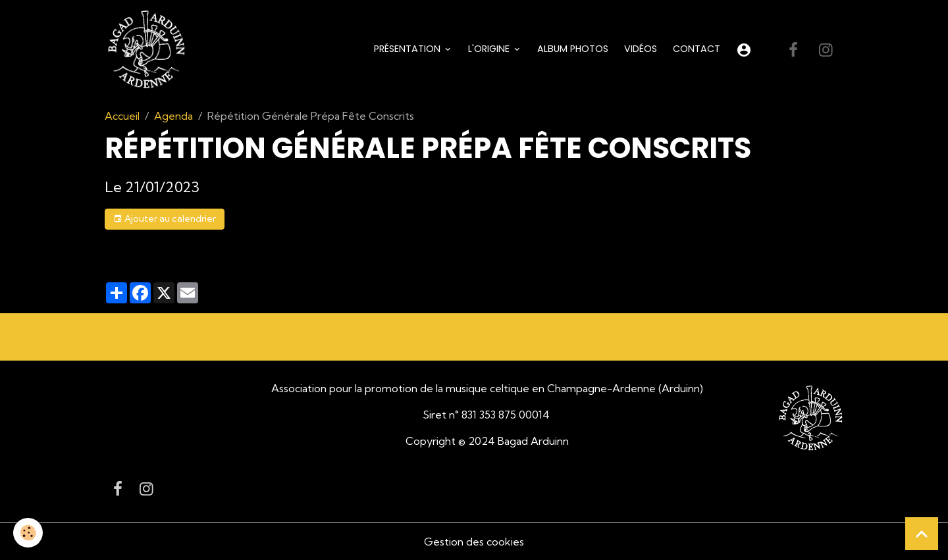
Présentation (408, 49)
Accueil (122, 116)
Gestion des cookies (474, 542)
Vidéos (641, 49)
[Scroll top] (922, 534)
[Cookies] (28, 533)
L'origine (490, 49)
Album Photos (573, 49)
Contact (697, 49)
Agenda (173, 116)
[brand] (149, 50)
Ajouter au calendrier (165, 219)
